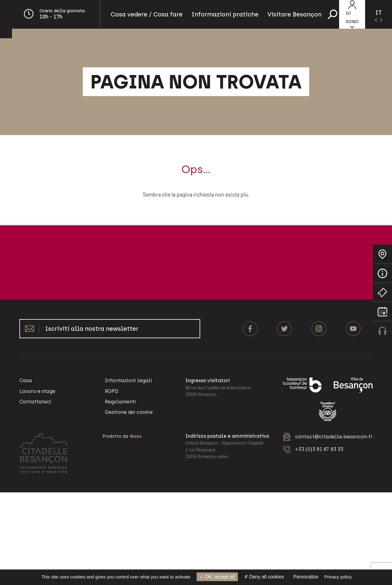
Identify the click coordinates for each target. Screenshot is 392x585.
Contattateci (35, 402)
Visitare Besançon (294, 14)
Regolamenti (120, 402)
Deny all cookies (264, 577)
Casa (26, 380)
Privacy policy (338, 577)
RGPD (112, 391)
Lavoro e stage (37, 391)
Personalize (306, 577)
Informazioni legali (128, 380)
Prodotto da (122, 436)
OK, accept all (217, 577)
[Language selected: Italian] (379, 14)
